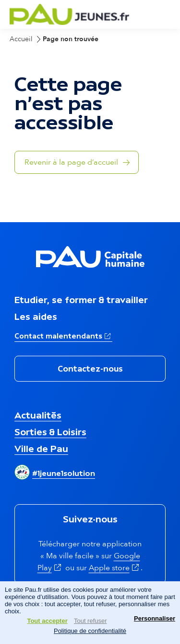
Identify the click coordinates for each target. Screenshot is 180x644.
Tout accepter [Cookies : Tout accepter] (47, 621)
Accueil (21, 39)
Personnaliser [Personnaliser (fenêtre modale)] (155, 618)
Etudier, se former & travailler (81, 300)
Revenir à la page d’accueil (71, 162)
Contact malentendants (63, 335)
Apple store (115, 568)
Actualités (38, 415)
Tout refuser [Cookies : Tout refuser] (90, 621)
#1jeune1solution (64, 473)
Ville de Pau (41, 449)
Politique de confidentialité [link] (90, 631)
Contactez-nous (90, 369)
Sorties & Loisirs (50, 432)
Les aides (36, 316)
